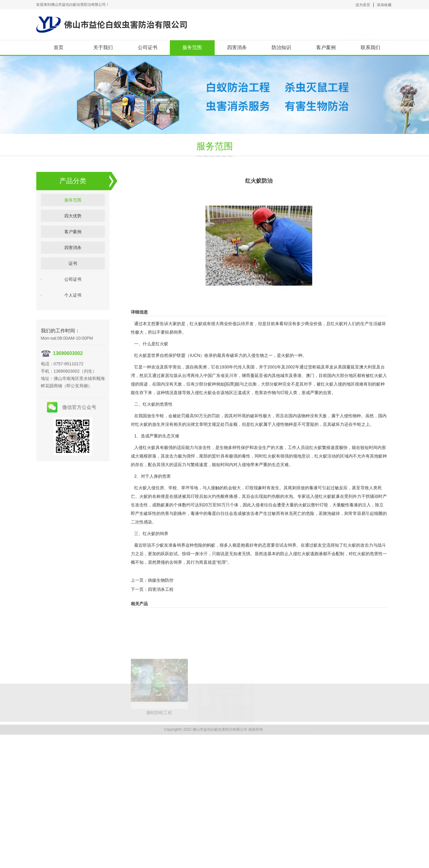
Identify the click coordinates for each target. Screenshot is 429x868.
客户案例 (326, 47)
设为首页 (363, 5)
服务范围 (192, 47)
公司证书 (148, 47)
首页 (59, 47)
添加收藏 (384, 5)
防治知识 (281, 47)
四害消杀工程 (161, 615)
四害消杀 (237, 47)
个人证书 (73, 310)
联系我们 (370, 47)
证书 (73, 278)
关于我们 (103, 47)
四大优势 (73, 230)
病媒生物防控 (161, 606)
